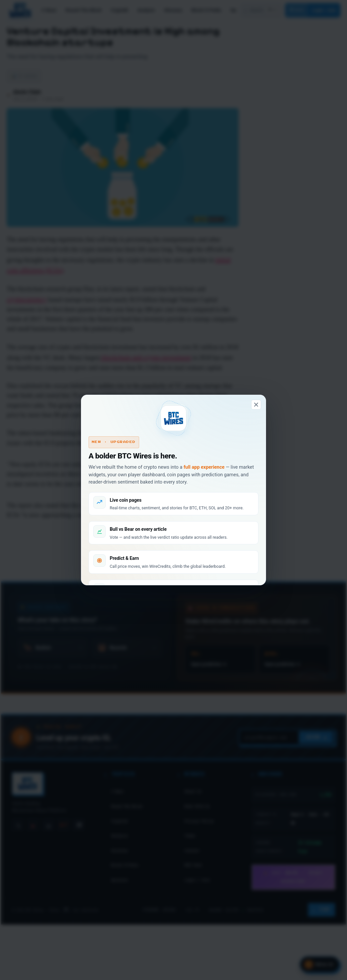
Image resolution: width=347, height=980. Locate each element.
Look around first (215, 579)
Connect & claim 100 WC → (131, 579)
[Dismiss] (256, 363)
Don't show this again (174, 614)
